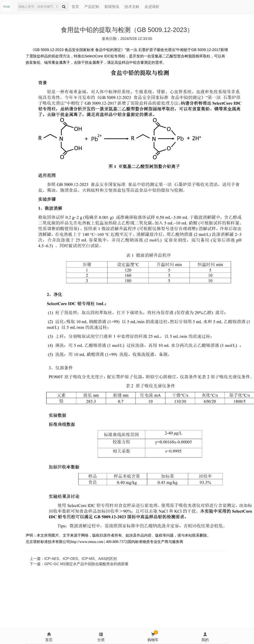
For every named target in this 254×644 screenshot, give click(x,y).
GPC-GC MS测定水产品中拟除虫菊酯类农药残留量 (87, 564)
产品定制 (92, 7)
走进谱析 (152, 7)
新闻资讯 (112, 7)
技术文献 (132, 7)
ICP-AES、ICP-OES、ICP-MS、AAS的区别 (81, 559)
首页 (75, 7)
